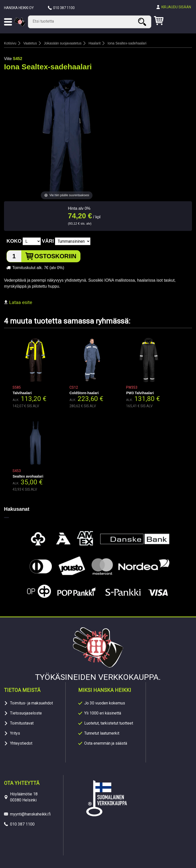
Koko (14, 241)
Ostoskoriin (55, 256)
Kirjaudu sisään (176, 7)
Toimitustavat (22, 723)
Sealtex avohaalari (28, 476)
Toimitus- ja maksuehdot (31, 703)
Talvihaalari (22, 393)
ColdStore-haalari (84, 393)
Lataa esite (18, 302)
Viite (8, 59)
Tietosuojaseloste (26, 713)
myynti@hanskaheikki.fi (30, 814)
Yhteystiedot (21, 743)
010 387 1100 (64, 8)
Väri (48, 241)
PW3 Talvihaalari (140, 393)
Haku (143, 22)
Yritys (15, 733)
